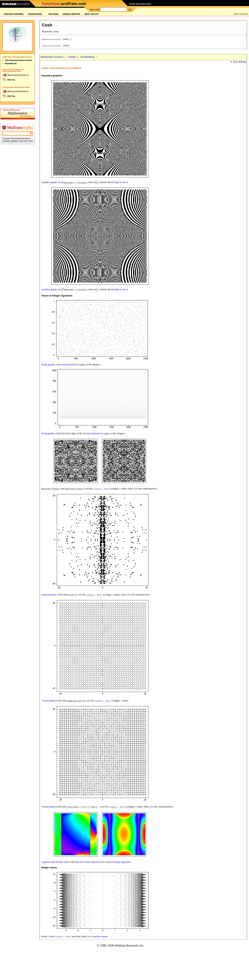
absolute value (62, 862)
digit (117, 182)
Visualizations (87, 57)
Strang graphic (48, 365)
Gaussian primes (49, 595)
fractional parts (69, 365)
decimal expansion (92, 433)
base (124, 182)
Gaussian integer (113, 862)
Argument (46, 862)
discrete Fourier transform (87, 862)
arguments (126, 862)
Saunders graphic (50, 182)
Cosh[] (72, 57)
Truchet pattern (49, 701)
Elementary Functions (52, 57)
